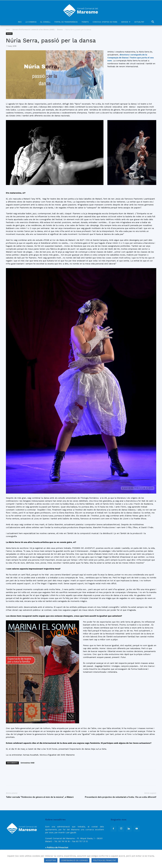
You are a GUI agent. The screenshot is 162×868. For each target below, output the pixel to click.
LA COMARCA (31, 22)
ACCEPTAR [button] (51, 860)
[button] (153, 22)
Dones (60, 30)
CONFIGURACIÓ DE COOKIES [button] (74, 860)
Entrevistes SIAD (28, 763)
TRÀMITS (85, 22)
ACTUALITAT (139, 22)
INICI (20, 22)
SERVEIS (126, 22)
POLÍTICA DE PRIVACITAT (105, 860)
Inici (8, 30)
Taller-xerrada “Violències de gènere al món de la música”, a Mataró (40, 797)
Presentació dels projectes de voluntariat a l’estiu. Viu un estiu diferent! (121, 797)
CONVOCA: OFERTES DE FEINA (105, 22)
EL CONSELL (45, 22)
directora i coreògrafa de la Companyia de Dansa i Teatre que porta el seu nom (131, 58)
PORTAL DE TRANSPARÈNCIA (66, 22)
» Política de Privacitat (57, 847)
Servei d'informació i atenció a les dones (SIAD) (33, 30)
